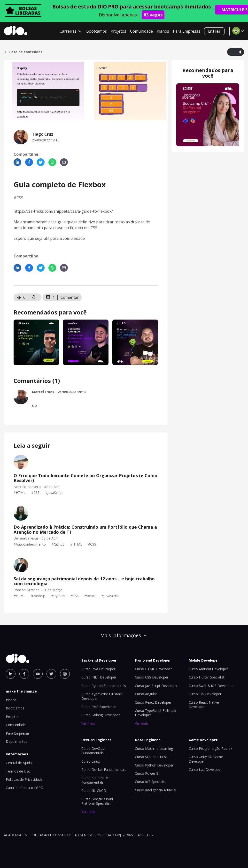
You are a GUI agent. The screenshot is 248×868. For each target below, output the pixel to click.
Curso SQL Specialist (151, 757)
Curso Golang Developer (101, 715)
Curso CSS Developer (152, 677)
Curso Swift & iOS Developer (211, 686)
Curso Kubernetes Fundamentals (95, 780)
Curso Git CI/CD (94, 791)
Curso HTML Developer (153, 669)
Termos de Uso (18, 771)
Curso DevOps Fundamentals (93, 751)
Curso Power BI (147, 773)
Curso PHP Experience (99, 707)
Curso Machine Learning (154, 748)
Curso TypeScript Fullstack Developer (102, 696)
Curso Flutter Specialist (207, 677)
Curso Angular (146, 694)
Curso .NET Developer (99, 677)
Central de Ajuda (19, 763)
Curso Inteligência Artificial (155, 790)
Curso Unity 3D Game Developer (206, 759)
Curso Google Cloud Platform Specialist (97, 801)
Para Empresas (187, 31)
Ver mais (88, 723)
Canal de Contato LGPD (25, 788)
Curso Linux (91, 761)
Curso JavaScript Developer (156, 686)
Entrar (214, 31)
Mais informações (124, 635)
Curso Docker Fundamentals (104, 770)
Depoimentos (17, 741)
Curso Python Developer (154, 765)
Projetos (118, 31)
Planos (163, 31)
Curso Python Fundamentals (104, 686)
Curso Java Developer (98, 669)
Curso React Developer (153, 702)
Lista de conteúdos (23, 52)
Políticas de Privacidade (24, 779)
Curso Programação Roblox (210, 748)
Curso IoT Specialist (150, 782)
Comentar (70, 297)
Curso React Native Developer (204, 704)
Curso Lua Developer (205, 770)
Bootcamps (97, 31)
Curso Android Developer (208, 669)
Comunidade (141, 31)
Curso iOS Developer (205, 694)
